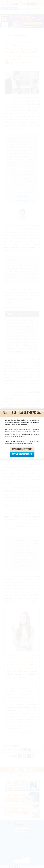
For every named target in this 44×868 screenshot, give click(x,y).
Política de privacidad (27, 413)
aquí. (32, 444)
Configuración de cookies (22, 449)
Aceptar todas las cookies (22, 454)
